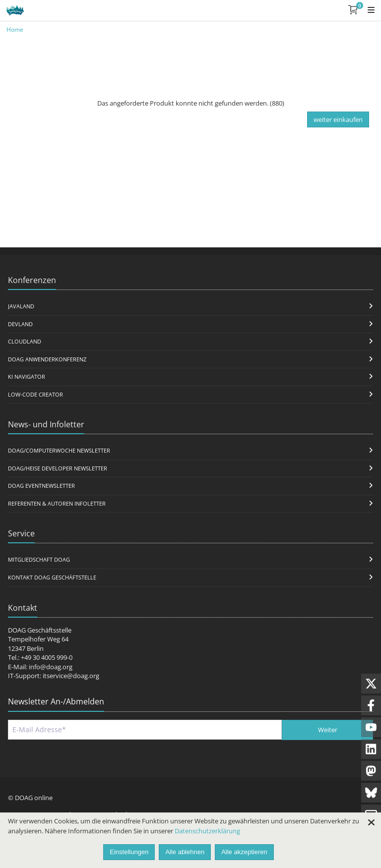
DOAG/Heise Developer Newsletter (58, 468)
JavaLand (21, 306)
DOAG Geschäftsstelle (40, 630)
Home (15, 29)
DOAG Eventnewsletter (41, 486)
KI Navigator (27, 376)
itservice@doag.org (71, 676)
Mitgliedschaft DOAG (39, 559)
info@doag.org (51, 667)
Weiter (328, 730)
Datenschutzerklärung (207, 831)
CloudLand (25, 341)
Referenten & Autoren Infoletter (57, 503)
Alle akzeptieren (244, 852)
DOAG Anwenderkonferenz (47, 359)
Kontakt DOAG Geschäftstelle (52, 577)
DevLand (20, 324)
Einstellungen (129, 852)
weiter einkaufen (338, 119)
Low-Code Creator (35, 394)
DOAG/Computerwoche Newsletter (59, 450)
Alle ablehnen (185, 852)
